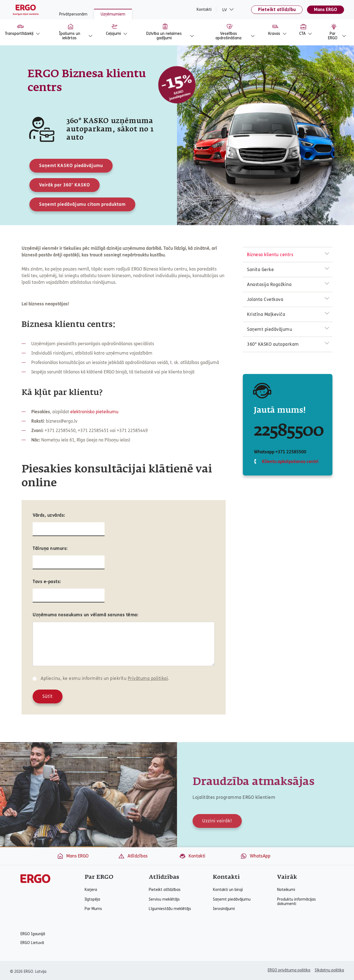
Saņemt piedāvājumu (270, 329)
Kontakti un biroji (228, 890)
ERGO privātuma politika (289, 970)
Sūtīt (48, 696)
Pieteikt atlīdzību (277, 10)
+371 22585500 (291, 452)
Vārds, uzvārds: (49, 515)
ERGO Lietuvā (32, 943)
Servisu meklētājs (164, 900)
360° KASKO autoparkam (273, 344)
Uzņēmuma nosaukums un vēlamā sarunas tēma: (85, 615)
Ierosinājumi (224, 909)
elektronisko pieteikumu (94, 412)
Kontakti (204, 10)
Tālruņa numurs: (50, 548)
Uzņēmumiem (113, 14)
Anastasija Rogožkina (269, 284)
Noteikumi (286, 890)
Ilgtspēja (92, 900)
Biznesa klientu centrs (270, 255)
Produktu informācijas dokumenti (296, 902)
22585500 (289, 431)
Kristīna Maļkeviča (266, 314)
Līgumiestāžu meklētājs (170, 909)
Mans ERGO (326, 10)
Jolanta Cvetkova (265, 299)
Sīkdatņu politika (329, 970)
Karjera (91, 890)
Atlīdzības (133, 856)
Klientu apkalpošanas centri (290, 462)
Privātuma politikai (148, 678)
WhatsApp (255, 856)
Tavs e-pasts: (47, 582)
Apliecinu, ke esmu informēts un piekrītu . (105, 678)
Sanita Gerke (260, 270)
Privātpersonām (73, 14)
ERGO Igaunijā (33, 934)
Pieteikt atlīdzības (165, 890)
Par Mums (93, 909)
